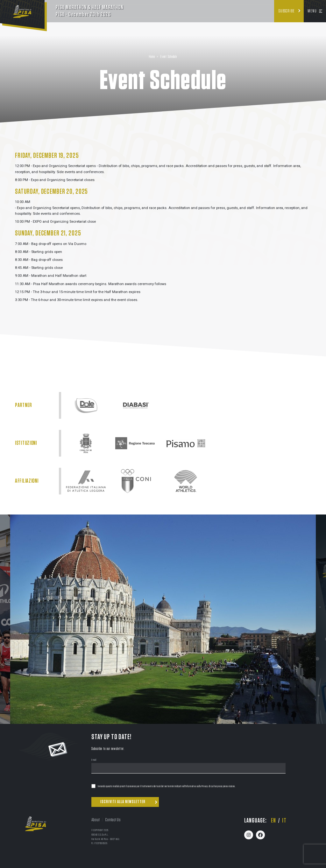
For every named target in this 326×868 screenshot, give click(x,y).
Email (94, 760)
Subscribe (287, 11)
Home (152, 57)
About (96, 820)
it (284, 821)
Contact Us (113, 820)
